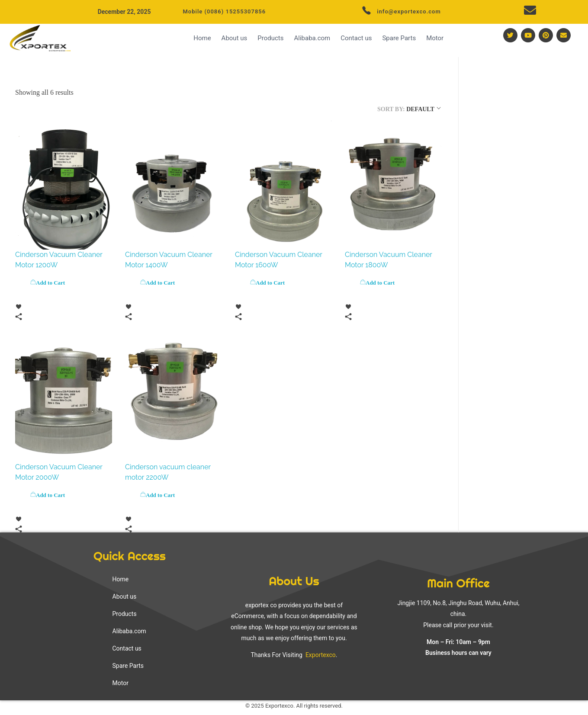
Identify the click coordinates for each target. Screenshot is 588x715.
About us (235, 38)
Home (202, 38)
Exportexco (320, 655)
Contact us (356, 38)
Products (270, 38)
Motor (435, 38)
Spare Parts (399, 38)
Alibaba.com (312, 38)
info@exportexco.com (409, 11)
